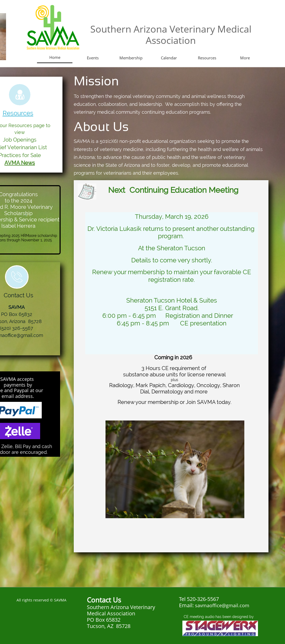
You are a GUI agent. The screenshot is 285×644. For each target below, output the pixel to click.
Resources (18, 113)
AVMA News (20, 163)
